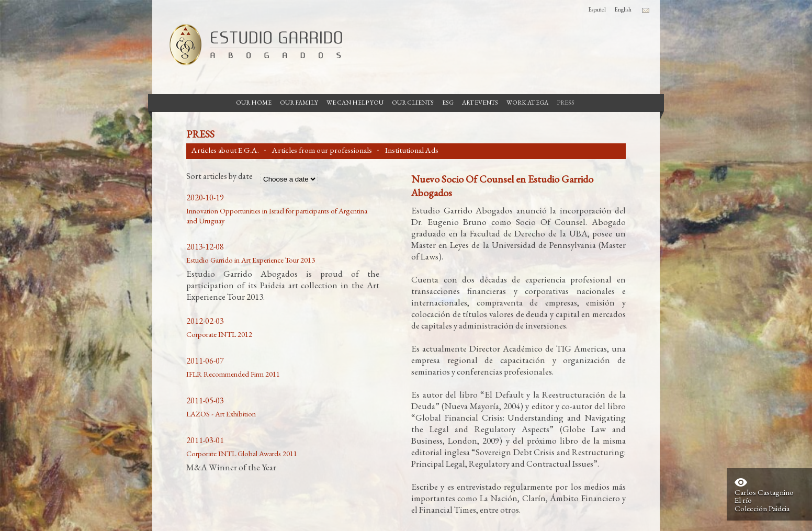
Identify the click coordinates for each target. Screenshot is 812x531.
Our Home (254, 103)
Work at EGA (527, 103)
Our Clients (413, 103)
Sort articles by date (219, 177)
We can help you (355, 103)
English (623, 9)
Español (597, 9)
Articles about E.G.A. (225, 150)
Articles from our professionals (322, 150)
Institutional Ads (412, 150)
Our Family (299, 103)
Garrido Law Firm (252, 44)
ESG (448, 103)
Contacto (646, 10)
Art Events (480, 103)
